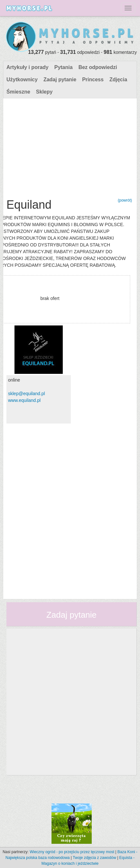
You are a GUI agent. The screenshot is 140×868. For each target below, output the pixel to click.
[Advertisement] (69, 147)
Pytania (64, 67)
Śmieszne (18, 92)
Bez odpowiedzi (98, 67)
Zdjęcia (118, 80)
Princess (93, 80)
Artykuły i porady (28, 67)
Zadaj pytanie (60, 80)
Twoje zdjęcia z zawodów (94, 858)
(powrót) (125, 200)
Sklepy (44, 92)
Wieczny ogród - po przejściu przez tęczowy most (72, 852)
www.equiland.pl (24, 400)
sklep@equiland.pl (27, 394)
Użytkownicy (22, 80)
